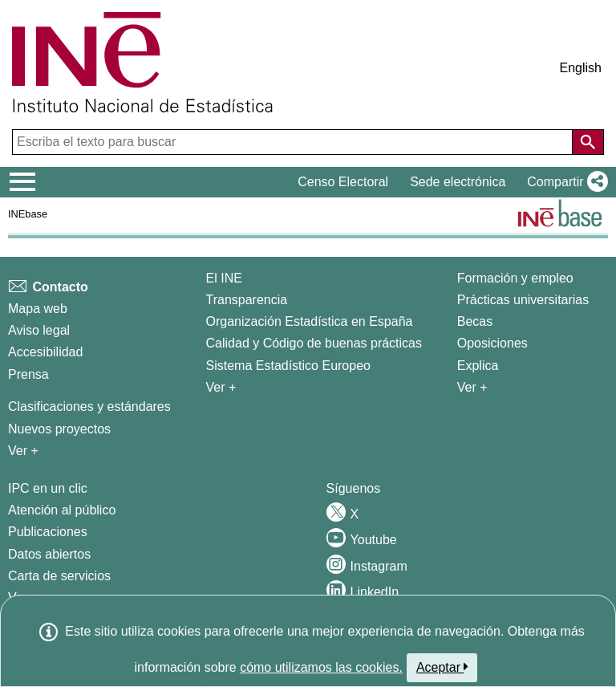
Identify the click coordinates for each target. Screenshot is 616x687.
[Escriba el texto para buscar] (294, 142)
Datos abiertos (49, 554)
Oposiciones (492, 343)
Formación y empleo (515, 278)
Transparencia (247, 300)
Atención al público (62, 510)
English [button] (581, 68)
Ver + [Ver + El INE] (221, 387)
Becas (475, 321)
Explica (478, 366)
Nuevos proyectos (59, 429)
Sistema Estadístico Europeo (288, 366)
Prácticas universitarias (523, 300)
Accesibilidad (45, 352)
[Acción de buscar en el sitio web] (588, 142)
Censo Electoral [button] (343, 182)
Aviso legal (39, 330)
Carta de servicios (59, 576)
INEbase (28, 214)
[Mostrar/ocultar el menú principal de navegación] (23, 182)
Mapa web (38, 309)
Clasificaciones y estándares (89, 407)
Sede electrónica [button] (458, 182)
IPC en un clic (48, 488)
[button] (564, 182)
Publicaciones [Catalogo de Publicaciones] (48, 532)
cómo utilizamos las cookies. (321, 667)
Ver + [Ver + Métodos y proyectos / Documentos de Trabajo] (23, 451)
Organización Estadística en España (310, 321)
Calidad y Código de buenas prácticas (314, 343)
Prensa (28, 374)
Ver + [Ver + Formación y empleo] (472, 387)
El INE (224, 278)
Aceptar (442, 667)
